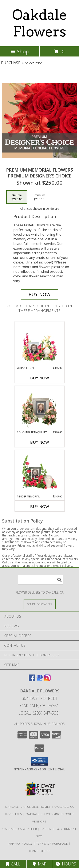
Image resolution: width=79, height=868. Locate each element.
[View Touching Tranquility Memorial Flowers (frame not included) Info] (39, 408)
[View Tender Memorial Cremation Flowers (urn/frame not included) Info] (39, 472)
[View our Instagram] (47, 680)
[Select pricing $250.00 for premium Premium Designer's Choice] (39, 197)
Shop (20, 51)
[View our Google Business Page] (40, 680)
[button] (39, 761)
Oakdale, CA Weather (20, 829)
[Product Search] (40, 580)
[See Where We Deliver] (40, 604)
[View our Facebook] (32, 680)
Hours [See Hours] (66, 864)
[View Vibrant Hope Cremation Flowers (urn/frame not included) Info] (39, 344)
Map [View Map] (40, 864)
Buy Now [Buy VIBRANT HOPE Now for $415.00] (40, 378)
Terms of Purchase (52, 844)
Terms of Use (40, 851)
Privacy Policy (21, 844)
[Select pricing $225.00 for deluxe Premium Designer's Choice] (17, 197)
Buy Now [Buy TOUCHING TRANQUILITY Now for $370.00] (40, 442)
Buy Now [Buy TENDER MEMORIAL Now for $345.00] (40, 507)
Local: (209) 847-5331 (40, 713)
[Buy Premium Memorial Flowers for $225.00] (40, 294)
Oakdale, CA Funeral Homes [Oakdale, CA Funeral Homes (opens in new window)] (28, 807)
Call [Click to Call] (13, 864)
